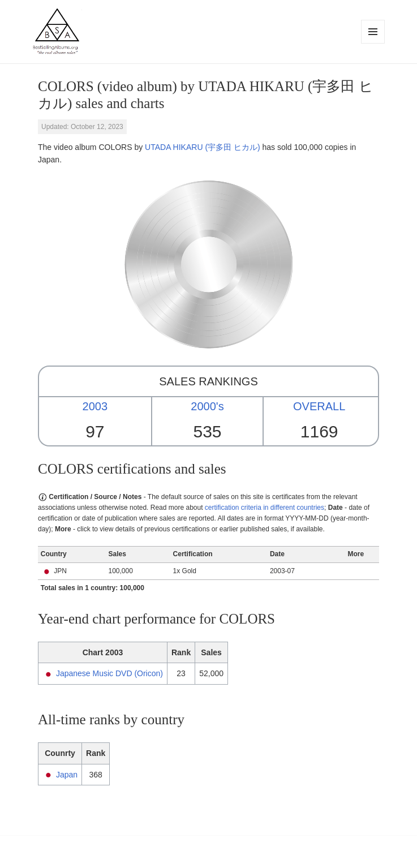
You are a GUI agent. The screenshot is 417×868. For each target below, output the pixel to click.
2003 (95, 406)
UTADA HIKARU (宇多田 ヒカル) (203, 147)
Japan (67, 775)
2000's (207, 406)
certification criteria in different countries (265, 508)
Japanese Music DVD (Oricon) (109, 673)
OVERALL (319, 406)
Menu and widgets (373, 43)
